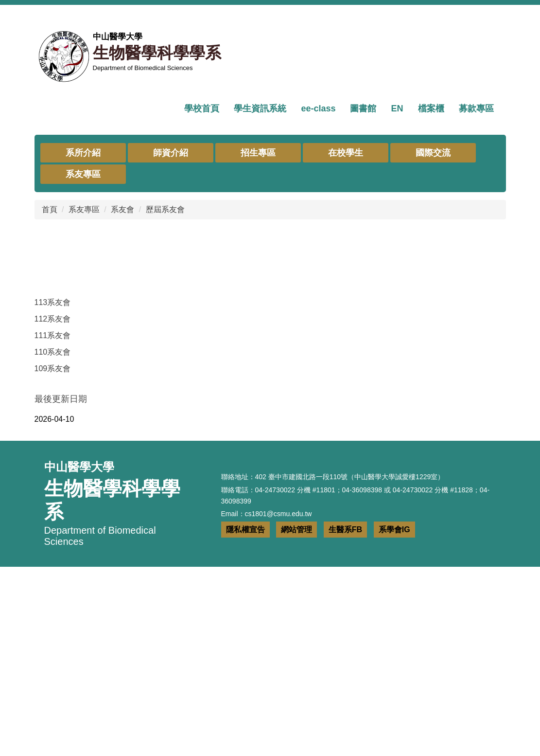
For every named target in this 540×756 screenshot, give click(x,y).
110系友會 (53, 514)
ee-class (318, 108)
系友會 (122, 371)
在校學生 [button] (346, 315)
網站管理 (296, 719)
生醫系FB (345, 719)
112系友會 (53, 481)
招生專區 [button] (258, 315)
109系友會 (53, 531)
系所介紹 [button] (83, 315)
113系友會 (53, 464)
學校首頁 (202, 108)
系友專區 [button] (83, 336)
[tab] (240, 277)
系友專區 (84, 371)
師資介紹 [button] (171, 315)
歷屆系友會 (165, 371)
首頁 (50, 371)
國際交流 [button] (433, 315)
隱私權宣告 (245, 719)
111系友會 (53, 497)
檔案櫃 (431, 108)
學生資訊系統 (260, 108)
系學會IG (394, 719)
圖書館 (363, 108)
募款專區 (476, 108)
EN (397, 108)
